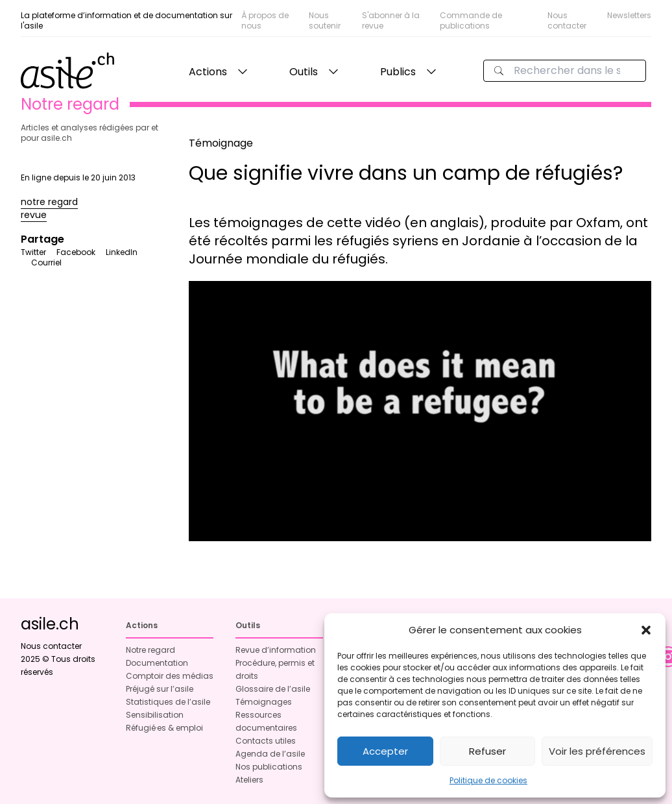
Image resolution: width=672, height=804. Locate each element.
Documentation (157, 663)
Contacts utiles (266, 741)
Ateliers (249, 780)
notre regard (49, 202)
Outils (304, 72)
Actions (208, 72)
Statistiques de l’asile (168, 702)
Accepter (385, 751)
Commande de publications (471, 20)
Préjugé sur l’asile (160, 689)
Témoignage (221, 143)
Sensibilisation (155, 715)
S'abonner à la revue (391, 20)
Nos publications (269, 767)
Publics (398, 72)
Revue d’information (276, 650)
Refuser (487, 751)
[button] (646, 630)
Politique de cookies (488, 780)
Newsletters (629, 15)
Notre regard (150, 650)
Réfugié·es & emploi (164, 728)
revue (34, 215)
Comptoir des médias (170, 676)
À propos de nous (265, 20)
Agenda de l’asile (270, 754)
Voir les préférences (597, 751)
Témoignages (264, 702)
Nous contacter (567, 20)
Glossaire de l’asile (273, 689)
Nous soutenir (325, 20)
